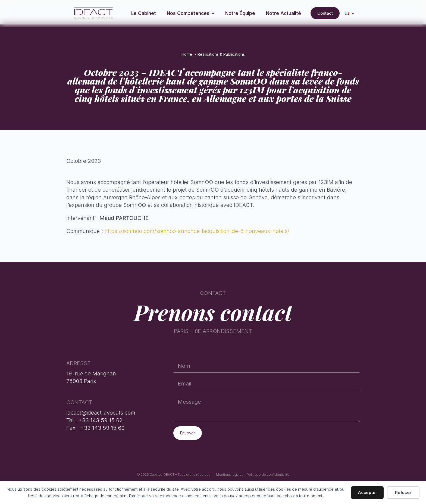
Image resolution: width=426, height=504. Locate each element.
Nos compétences (188, 13)
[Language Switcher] (355, 13)
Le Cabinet (144, 13)
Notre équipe (240, 13)
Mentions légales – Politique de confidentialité (253, 475)
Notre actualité (284, 13)
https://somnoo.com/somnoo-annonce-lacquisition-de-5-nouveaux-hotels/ (197, 231)
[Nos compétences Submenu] (215, 13)
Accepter (367, 492)
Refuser (403, 492)
